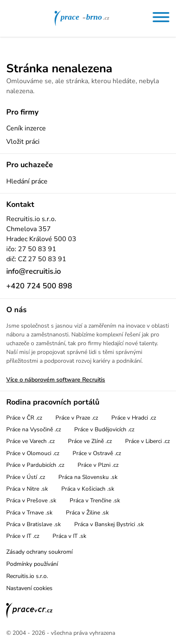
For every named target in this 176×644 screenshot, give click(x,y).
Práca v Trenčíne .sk (95, 500)
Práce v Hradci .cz (134, 418)
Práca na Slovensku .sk (88, 477)
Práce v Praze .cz (77, 418)
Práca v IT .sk (69, 536)
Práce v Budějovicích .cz (104, 429)
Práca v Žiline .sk (87, 513)
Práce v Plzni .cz (98, 465)
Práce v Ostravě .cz (97, 453)
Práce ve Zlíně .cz (90, 441)
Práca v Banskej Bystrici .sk (109, 524)
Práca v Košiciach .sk (88, 489)
